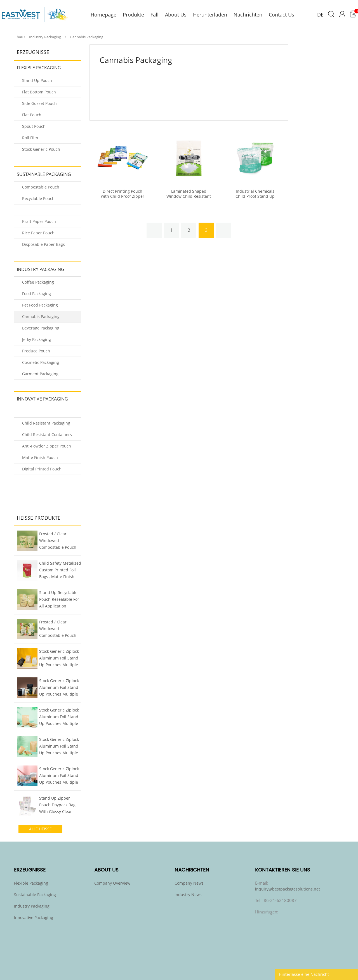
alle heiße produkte (40, 830)
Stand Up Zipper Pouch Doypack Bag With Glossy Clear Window (57, 805)
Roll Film (30, 138)
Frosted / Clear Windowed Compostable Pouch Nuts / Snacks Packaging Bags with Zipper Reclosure (58, 541)
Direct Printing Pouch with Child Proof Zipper (123, 194)
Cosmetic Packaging (41, 362)
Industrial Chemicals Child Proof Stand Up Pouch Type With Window (255, 196)
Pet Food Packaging (40, 305)
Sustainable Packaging (44, 174)
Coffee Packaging (38, 282)
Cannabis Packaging (87, 37)
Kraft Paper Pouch (39, 221)
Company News (189, 883)
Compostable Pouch (41, 187)
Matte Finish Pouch (40, 457)
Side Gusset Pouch (39, 103)
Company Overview (112, 883)
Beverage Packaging (41, 328)
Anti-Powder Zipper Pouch (47, 446)
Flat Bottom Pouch (39, 92)
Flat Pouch (32, 115)
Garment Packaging (40, 374)
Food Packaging (36, 294)
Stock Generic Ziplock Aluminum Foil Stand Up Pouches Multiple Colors (59, 659)
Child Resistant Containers (47, 434)
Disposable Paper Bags (43, 244)
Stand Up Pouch (37, 80)
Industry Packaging (45, 37)
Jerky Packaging (36, 339)
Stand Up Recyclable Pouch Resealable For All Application (59, 599)
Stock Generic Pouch (41, 149)
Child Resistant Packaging (46, 423)
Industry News (188, 895)
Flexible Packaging (39, 68)
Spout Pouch (34, 126)
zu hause (20, 36)
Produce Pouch (36, 351)
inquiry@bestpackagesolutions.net (288, 889)
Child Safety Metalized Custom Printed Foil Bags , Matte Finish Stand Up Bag (60, 571)
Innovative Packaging (42, 399)
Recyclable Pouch (38, 198)
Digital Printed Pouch (42, 469)
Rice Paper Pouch (38, 233)
